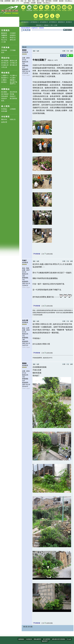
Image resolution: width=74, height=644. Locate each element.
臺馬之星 (13, 40)
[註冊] (56, 25)
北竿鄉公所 (13, 63)
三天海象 (13, 50)
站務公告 (13, 119)
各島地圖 (4, 111)
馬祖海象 (4, 50)
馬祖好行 (13, 96)
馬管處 (12, 94)
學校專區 (5, 73)
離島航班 (4, 33)
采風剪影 (41, 28)
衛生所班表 (13, 92)
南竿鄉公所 (5, 63)
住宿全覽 (70, 8)
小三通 (3, 42)
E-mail (69, 639)
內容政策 (29, 639)
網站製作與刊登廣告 (59, 639)
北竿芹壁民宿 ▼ (53, 22)
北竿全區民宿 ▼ (44, 22)
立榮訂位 (4, 38)
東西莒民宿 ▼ (62, 22)
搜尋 (58, 17)
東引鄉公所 (13, 65)
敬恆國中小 (5, 78)
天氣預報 (41, 17)
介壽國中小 (5, 76)
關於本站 (4, 119)
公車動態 (13, 109)
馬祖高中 (4, 98)
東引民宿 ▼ (69, 22)
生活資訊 (52, 17)
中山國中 (13, 78)
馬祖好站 (5, 58)
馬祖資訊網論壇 (26, 28)
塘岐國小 (13, 80)
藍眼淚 (36, 17)
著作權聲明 (47, 639)
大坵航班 (13, 33)
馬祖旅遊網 (29, 8)
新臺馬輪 (53, 8)
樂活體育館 (13, 98)
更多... (3, 52)
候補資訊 (13, 35)
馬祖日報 (35, 8)
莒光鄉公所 (5, 65)
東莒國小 (4, 82)
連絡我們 (45, 641)
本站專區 (5, 117)
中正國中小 (13, 76)
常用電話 (4, 109)
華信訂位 (13, 38)
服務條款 (21, 639)
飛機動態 (4, 35)
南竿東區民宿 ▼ (26, 22)
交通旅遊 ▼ (47, 25)
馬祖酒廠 (64, 8)
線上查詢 (5, 106)
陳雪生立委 (13, 61)
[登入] (52, 25)
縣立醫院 (4, 92)
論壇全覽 (4, 122)
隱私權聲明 (37, 639)
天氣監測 (47, 17)
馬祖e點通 (5, 96)
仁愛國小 (4, 80)
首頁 (23, 8)
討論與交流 (34, 28)
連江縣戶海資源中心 (13, 83)
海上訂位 (4, 40)
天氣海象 (5, 47)
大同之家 (4, 67)
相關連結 (5, 89)
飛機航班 (41, 8)
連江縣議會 (5, 61)
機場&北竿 (47, 8)
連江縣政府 (5, 94)
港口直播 (59, 8)
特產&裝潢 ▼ (40, 25)
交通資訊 (5, 30)
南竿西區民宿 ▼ (35, 22)
